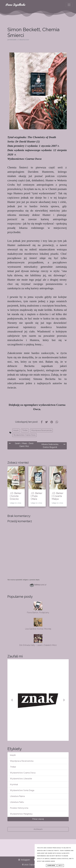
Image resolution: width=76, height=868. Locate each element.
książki (16, 430)
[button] (12, 700)
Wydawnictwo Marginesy (21, 814)
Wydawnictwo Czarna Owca (24, 435)
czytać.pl (40, 585)
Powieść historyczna (19, 808)
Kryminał (14, 784)
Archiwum (38, 829)
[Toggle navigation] (69, 5)
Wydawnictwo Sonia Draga (22, 790)
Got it (61, 865)
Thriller (25, 430)
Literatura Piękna (17, 796)
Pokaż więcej (38, 819)
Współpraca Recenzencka (41, 430)
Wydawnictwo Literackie (21, 779)
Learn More (51, 865)
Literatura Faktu (17, 802)
